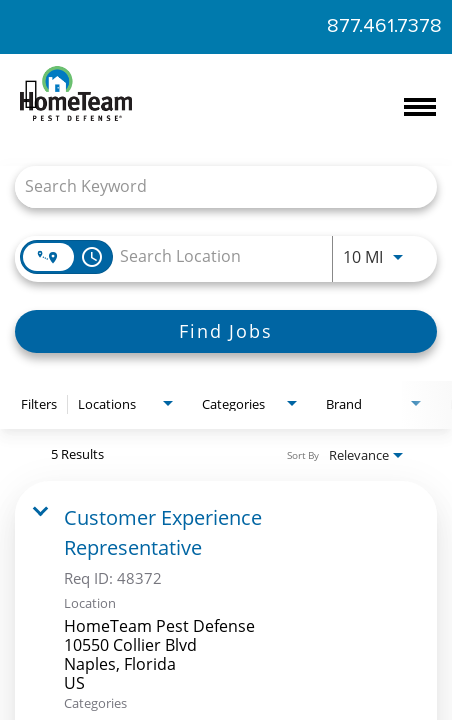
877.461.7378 (384, 26)
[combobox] (216, 186)
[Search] (226, 331)
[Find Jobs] (226, 331)
